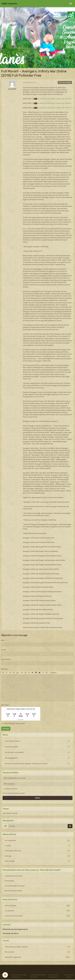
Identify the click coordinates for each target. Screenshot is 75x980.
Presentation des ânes (38, 851)
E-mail (3, 650)
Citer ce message (65, 82)
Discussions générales (38, 957)
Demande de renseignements (15, 929)
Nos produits (38, 952)
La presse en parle (11, 747)
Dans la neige (38, 861)
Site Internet (6, 659)
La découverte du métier (14, 876)
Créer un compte (7, 793)
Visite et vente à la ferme (38, 916)
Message (4, 669)
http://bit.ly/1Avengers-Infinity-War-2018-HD (55, 99)
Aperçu (53, 673)
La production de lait (12, 741)
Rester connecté (11, 789)
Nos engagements (11, 758)
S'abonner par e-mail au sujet (14, 723)
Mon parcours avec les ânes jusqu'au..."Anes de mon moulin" (26, 764)
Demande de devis (11, 933)
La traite (38, 846)
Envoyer (6, 729)
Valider (37, 798)
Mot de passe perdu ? (19, 793)
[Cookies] (5, 975)
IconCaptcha (20, 720)
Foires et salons (38, 906)
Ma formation (10, 881)
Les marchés (38, 911)
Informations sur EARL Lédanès (38, 947)
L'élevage (38, 856)
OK (70, 826)
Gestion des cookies (69, 976)
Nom (3, 640)
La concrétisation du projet (15, 886)
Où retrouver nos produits (14, 752)
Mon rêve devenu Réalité (14, 891)
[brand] (9, 4)
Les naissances (38, 841)
